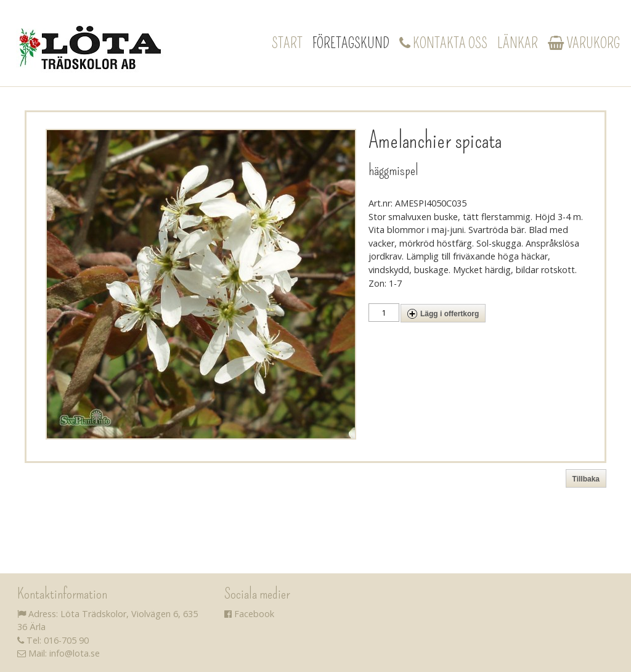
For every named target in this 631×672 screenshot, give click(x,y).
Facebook (249, 614)
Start (287, 43)
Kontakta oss (443, 43)
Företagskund (351, 43)
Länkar (518, 43)
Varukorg (584, 43)
